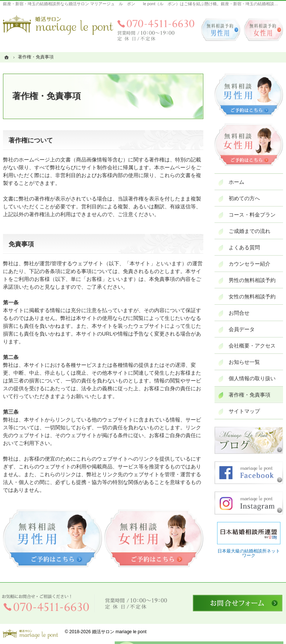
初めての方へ (244, 198)
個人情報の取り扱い (252, 378)
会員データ (242, 329)
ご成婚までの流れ (250, 231)
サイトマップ (244, 411)
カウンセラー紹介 (250, 264)
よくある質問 (244, 247)
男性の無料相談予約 (252, 280)
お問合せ (239, 313)
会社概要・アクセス (252, 346)
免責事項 (21, 244)
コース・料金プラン (252, 215)
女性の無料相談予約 (252, 297)
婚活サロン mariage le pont (119, 632)
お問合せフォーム (238, 603)
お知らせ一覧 (244, 362)
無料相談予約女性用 (263, 30)
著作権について (31, 140)
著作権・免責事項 (250, 395)
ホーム (236, 182)
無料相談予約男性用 (221, 30)
